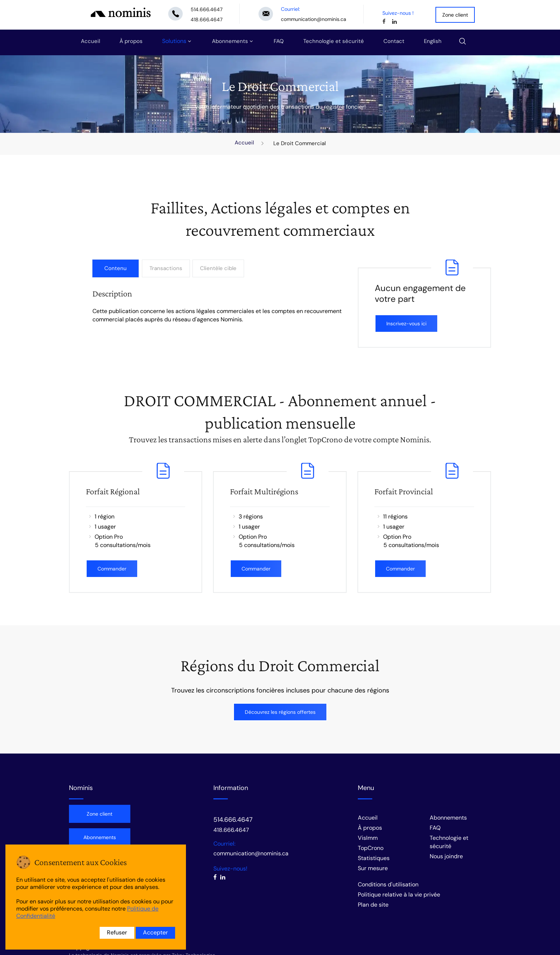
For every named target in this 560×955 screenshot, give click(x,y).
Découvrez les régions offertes (280, 712)
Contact (394, 41)
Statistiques (374, 858)
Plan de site (373, 905)
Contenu (116, 268)
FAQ (279, 41)
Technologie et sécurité (334, 41)
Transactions (166, 268)
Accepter (155, 932)
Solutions (174, 41)
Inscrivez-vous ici (406, 324)
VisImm (368, 838)
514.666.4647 (207, 9)
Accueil (90, 41)
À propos (131, 41)
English (433, 41)
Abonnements (230, 41)
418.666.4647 (207, 19)
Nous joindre (446, 856)
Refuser (117, 932)
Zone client (455, 15)
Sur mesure (373, 868)
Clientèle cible (220, 268)
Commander (112, 569)
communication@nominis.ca (314, 19)
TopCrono (371, 848)
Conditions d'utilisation (388, 884)
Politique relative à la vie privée (399, 895)
